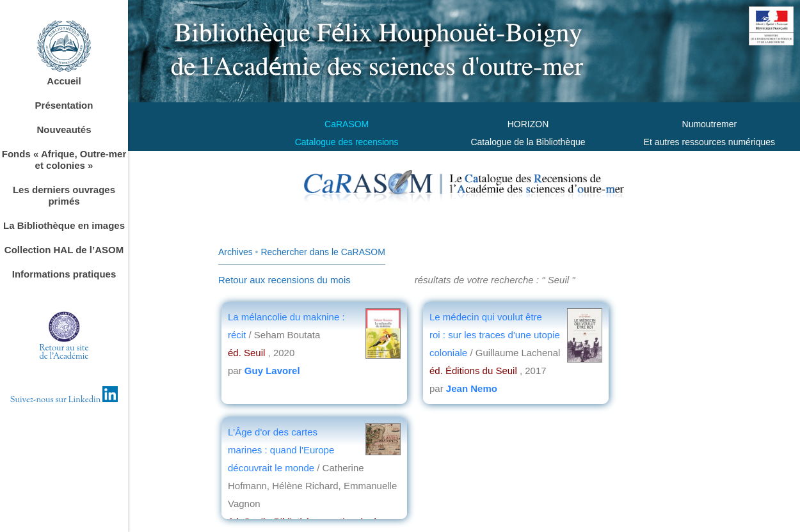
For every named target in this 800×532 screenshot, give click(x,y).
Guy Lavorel (272, 371)
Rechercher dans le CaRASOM (323, 252)
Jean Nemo (472, 388)
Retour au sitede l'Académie (64, 353)
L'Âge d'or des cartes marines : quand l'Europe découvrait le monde (281, 450)
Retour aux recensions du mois (284, 280)
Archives (236, 252)
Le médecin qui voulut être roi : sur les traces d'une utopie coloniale (495, 335)
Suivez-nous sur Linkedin (64, 400)
